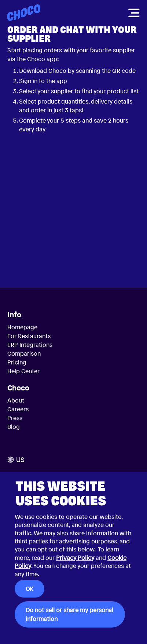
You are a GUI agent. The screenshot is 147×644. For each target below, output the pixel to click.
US (16, 460)
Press (15, 418)
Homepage (22, 327)
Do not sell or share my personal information (69, 614)
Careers (18, 409)
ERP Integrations (30, 345)
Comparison (24, 353)
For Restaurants (29, 336)
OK (30, 589)
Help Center (23, 371)
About (16, 400)
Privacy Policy (75, 558)
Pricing (17, 362)
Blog (14, 427)
